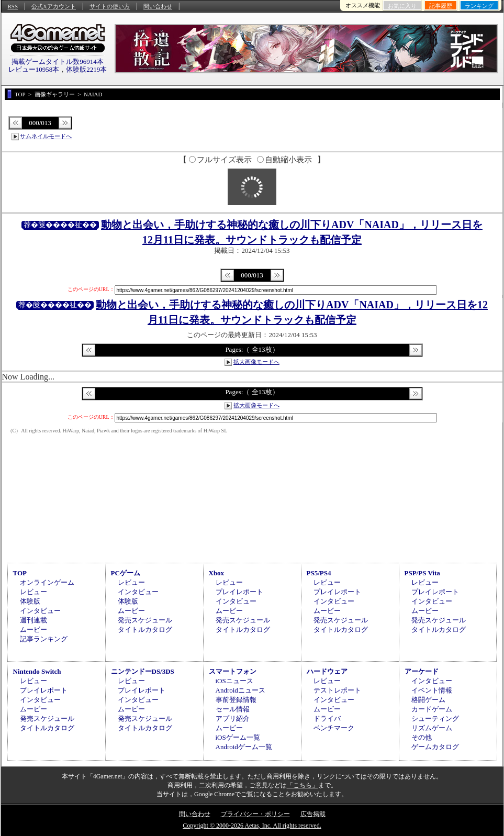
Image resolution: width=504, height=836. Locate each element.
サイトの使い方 (110, 6)
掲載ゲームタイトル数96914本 (58, 62)
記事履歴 (441, 6)
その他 (422, 737)
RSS (13, 6)
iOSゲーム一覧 (238, 737)
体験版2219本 (86, 69)
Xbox (217, 573)
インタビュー (40, 611)
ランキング (479, 6)
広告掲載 (313, 814)
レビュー (33, 592)
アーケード (422, 671)
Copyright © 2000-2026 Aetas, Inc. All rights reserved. (252, 826)
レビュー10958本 (34, 69)
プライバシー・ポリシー (255, 814)
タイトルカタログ (145, 629)
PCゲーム (126, 573)
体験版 (30, 601)
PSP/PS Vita (422, 573)
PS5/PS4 (319, 573)
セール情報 (233, 709)
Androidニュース (240, 690)
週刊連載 (33, 620)
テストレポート (337, 690)
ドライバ (327, 718)
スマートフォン (233, 671)
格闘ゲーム (428, 700)
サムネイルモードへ (46, 136)
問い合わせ (158, 6)
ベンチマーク (334, 728)
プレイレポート (239, 592)
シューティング (435, 718)
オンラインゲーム (47, 582)
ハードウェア (327, 671)
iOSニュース (234, 681)
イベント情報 (432, 690)
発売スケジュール (145, 620)
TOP (20, 573)
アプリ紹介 (233, 718)
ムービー (33, 629)
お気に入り (402, 6)
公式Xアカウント (54, 6)
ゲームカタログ (435, 747)
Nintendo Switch (37, 671)
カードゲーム (432, 709)
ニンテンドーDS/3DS (143, 671)
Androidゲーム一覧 (244, 747)
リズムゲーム (432, 728)
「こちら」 (303, 785)
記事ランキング (44, 639)
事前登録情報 (236, 700)
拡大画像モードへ (256, 362)
